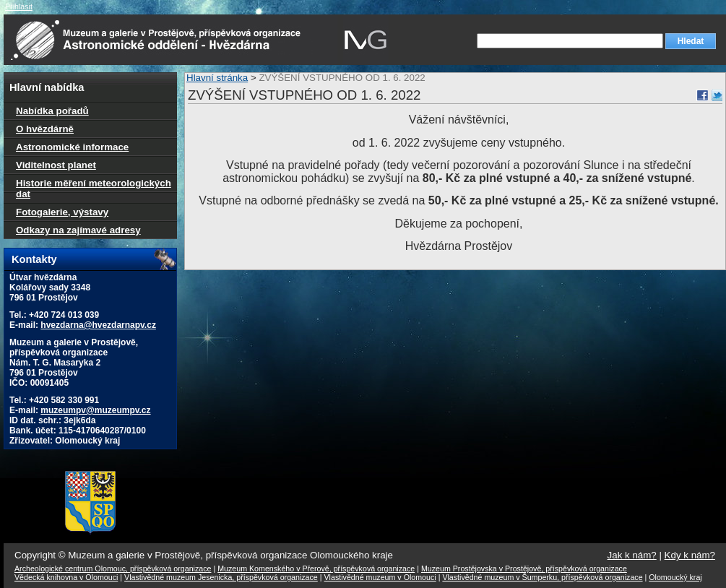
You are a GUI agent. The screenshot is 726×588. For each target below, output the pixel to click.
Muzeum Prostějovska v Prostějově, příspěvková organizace (524, 568)
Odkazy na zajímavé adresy (78, 230)
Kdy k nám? (690, 555)
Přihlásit (19, 7)
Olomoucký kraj (675, 577)
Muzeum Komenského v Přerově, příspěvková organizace (316, 568)
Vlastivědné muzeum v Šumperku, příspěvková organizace (542, 577)
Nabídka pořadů (52, 111)
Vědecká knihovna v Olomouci (66, 577)
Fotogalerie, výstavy (62, 212)
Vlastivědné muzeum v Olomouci (380, 577)
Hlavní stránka (217, 78)
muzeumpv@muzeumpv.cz (95, 410)
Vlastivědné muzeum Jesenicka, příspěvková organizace (221, 577)
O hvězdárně (45, 129)
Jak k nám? (632, 555)
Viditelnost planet (56, 165)
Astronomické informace (72, 147)
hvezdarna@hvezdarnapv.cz (98, 325)
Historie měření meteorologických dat (94, 189)
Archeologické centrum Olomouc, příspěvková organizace (113, 568)
